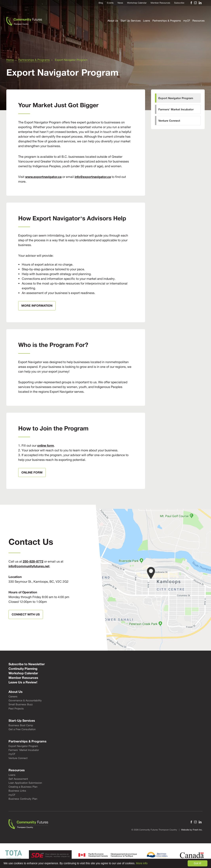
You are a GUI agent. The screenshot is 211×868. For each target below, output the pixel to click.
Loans (147, 21)
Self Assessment (18, 779)
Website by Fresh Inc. (192, 830)
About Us (113, 21)
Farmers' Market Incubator (176, 109)
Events (110, 3)
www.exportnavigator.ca (43, 177)
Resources (199, 21)
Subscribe (179, 3)
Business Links (17, 791)
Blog (101, 3)
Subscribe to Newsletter (27, 664)
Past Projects (16, 709)
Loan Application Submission (25, 783)
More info (142, 863)
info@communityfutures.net (29, 566)
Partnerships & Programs (167, 21)
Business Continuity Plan (23, 799)
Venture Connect (169, 121)
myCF (187, 21)
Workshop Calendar (137, 3)
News (120, 3)
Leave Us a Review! (23, 682)
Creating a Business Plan (23, 787)
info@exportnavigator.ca (93, 177)
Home (10, 60)
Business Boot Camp (21, 725)
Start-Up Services (22, 721)
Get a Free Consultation (22, 729)
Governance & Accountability (25, 700)
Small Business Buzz (21, 704)
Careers (13, 697)
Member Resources (160, 3)
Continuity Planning (23, 669)
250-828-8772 (33, 561)
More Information (37, 305)
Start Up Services (131, 21)
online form (46, 445)
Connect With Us (26, 614)
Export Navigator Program (176, 98)
